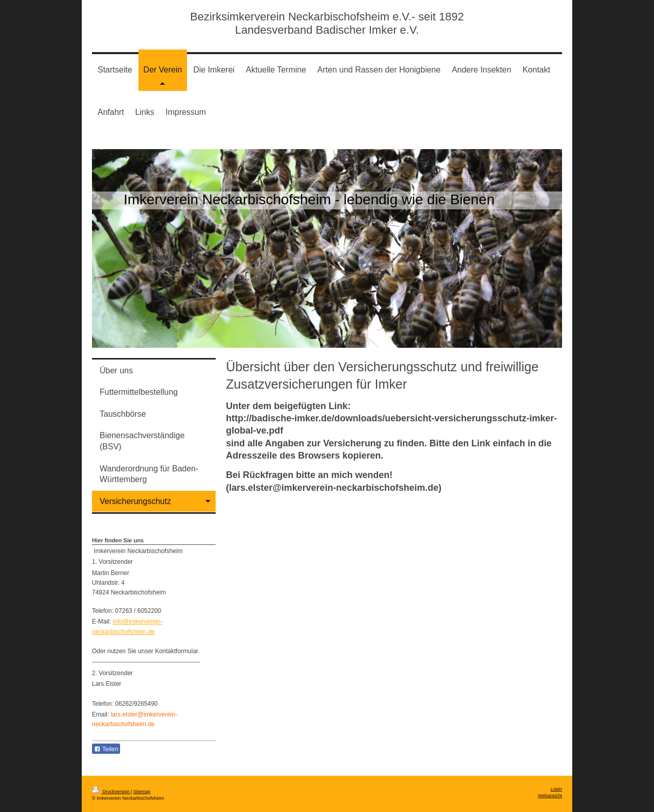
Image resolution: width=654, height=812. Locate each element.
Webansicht (550, 796)
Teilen (106, 749)
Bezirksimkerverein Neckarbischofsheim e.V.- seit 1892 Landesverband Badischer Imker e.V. (327, 23)
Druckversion (111, 792)
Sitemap (142, 792)
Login (556, 789)
